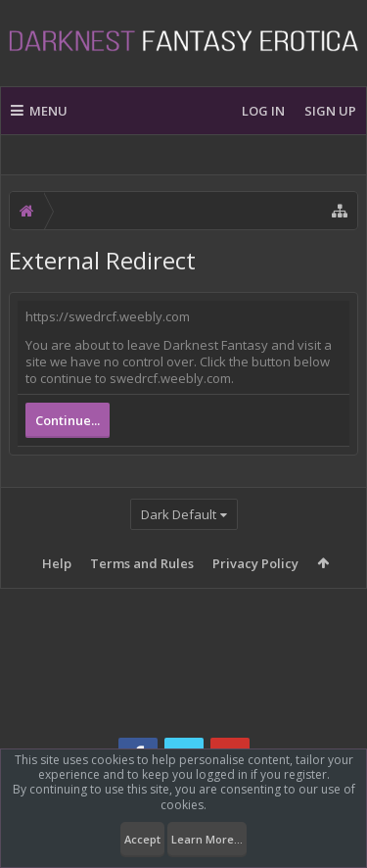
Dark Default (179, 514)
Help (57, 563)
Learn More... (207, 839)
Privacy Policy (255, 563)
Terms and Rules (142, 563)
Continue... (68, 420)
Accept (142, 839)
